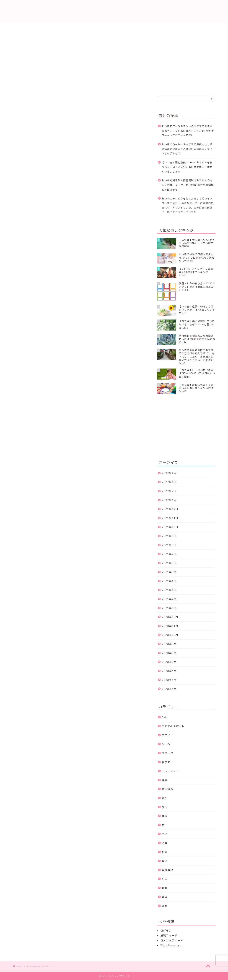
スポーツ (167, 753)
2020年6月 (169, 671)
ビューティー (170, 771)
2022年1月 (169, 500)
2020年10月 (170, 635)
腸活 (165, 861)
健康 (165, 780)
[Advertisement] (187, 61)
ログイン (166, 931)
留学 (165, 843)
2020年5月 (169, 680)
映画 (165, 816)
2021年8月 (169, 545)
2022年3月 (169, 482)
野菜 (165, 888)
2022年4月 (169, 473)
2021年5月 (169, 572)
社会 (165, 852)
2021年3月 (169, 590)
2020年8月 (169, 653)
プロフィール (97, 27)
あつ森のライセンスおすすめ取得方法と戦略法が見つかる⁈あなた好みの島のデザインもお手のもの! (187, 149)
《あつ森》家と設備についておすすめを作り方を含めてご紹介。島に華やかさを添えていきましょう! (187, 167)
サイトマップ (199, 27)
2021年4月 (169, 581)
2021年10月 (170, 527)
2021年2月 (169, 599)
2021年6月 (169, 563)
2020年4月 (169, 689)
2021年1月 (169, 608)
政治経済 (167, 789)
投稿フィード (169, 936)
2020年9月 (169, 644)
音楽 (165, 906)
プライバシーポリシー (131, 27)
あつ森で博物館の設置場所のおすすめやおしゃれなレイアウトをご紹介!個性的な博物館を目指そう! (188, 185)
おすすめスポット (173, 726)
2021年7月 (169, 554)
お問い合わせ (63, 27)
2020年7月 (169, 662)
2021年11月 (170, 518)
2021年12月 (170, 509)
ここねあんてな (114, 11)
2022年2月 (169, 491)
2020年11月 (170, 626)
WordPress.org (171, 945)
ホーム (29, 27)
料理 (165, 798)
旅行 (165, 807)
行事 (165, 879)
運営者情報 (165, 27)
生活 (165, 834)
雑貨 (165, 897)
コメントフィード (172, 940)
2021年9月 (169, 536)
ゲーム (166, 744)
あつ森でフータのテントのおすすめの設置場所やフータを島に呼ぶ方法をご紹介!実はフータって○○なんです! (188, 131)
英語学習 (167, 870)
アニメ (166, 735)
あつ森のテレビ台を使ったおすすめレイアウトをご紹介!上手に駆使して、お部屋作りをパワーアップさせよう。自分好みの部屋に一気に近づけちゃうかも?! (188, 205)
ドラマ (166, 762)
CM (164, 717)
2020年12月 (170, 617)
